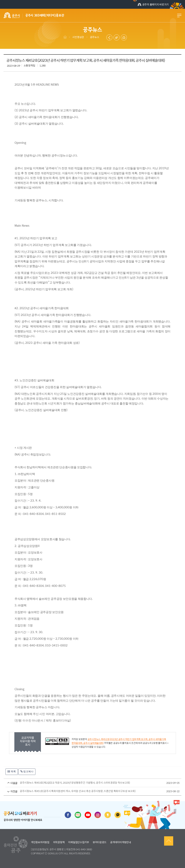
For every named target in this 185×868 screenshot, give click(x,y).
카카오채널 (118, 815)
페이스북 (68, 815)
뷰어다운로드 (100, 842)
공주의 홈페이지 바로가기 (153, 4)
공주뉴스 (95, 37)
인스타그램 (98, 815)
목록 (12, 771)
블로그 (78, 815)
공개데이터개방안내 (120, 842)
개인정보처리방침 (40, 842)
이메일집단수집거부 (79, 842)
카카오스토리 (108, 815)
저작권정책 (59, 842)
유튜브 (88, 815)
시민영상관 (78, 37)
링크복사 (27, 771)
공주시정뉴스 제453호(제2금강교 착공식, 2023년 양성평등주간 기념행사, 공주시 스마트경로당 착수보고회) (86, 783)
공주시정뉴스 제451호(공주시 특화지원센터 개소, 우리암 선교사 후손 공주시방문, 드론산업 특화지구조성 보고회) (86, 791)
